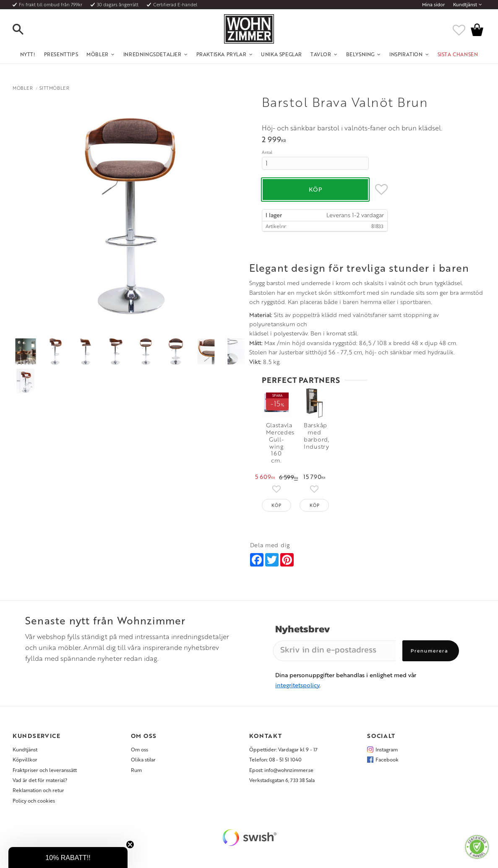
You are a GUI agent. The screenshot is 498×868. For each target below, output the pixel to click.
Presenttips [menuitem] (61, 54)
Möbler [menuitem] (98, 54)
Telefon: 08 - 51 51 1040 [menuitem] (275, 756)
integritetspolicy (297, 681)
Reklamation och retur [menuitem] (38, 787)
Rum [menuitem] (136, 766)
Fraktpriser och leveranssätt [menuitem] (45, 766)
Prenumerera (430, 647)
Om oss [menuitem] (139, 746)
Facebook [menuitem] (387, 756)
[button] (25, 30)
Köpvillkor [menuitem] (25, 756)
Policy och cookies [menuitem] (34, 797)
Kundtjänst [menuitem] (465, 5)
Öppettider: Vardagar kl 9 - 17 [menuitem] (283, 746)
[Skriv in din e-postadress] (334, 647)
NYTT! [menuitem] (28, 54)
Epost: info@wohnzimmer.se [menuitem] (281, 766)
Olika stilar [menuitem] (143, 756)
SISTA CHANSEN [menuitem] (458, 54)
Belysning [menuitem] (360, 54)
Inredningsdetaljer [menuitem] (153, 54)
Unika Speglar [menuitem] (282, 54)
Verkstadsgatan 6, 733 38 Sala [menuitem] (282, 776)
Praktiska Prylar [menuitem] (222, 54)
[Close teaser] (130, 845)
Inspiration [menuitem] (406, 54)
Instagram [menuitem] (387, 746)
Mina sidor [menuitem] (433, 5)
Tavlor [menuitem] (321, 54)
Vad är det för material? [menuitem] (40, 776)
